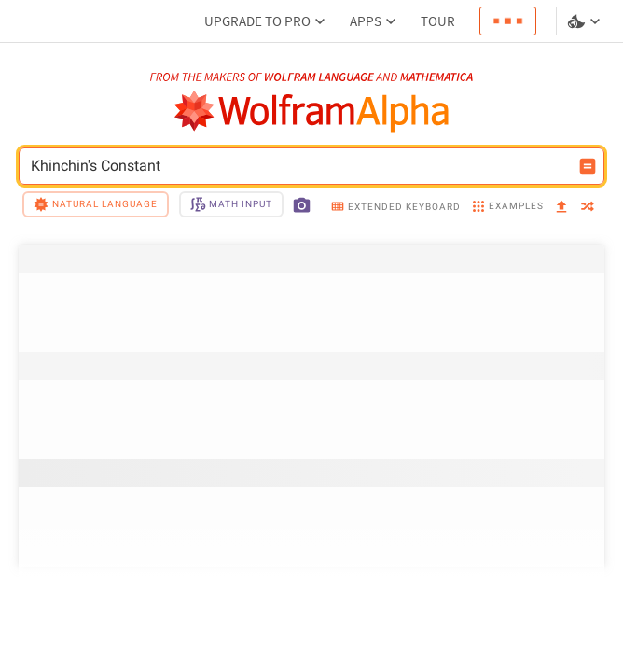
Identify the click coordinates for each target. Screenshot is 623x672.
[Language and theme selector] (586, 21)
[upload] (561, 207)
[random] (588, 208)
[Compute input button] (588, 166)
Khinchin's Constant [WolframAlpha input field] (299, 166)
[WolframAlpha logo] (312, 112)
